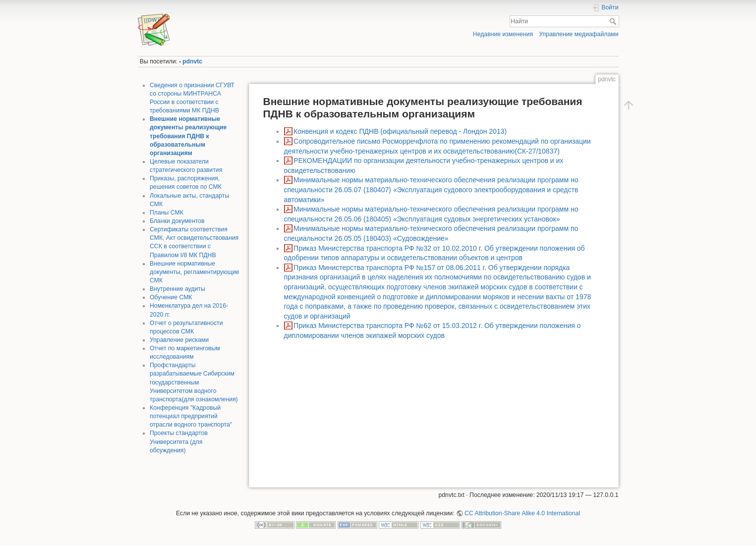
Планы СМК (167, 213)
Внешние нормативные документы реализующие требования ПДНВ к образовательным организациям (188, 136)
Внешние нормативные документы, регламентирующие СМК (195, 272)
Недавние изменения (503, 34)
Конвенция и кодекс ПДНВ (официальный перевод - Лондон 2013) (400, 131)
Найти (614, 21)
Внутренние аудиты (177, 289)
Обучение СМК (171, 297)
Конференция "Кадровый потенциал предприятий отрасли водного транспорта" (191, 416)
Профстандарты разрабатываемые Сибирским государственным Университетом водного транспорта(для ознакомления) (194, 382)
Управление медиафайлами (579, 34)
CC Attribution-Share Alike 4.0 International (522, 513)
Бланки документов (177, 221)
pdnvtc (192, 61)
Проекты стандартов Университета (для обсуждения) (179, 441)
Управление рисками (179, 340)
